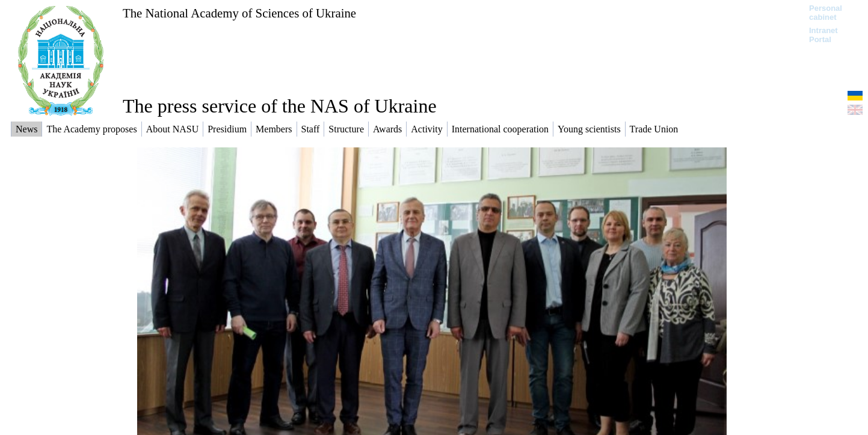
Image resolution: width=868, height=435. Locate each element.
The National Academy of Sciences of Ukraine (239, 13)
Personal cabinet (826, 13)
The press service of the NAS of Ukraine (280, 106)
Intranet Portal (823, 35)
